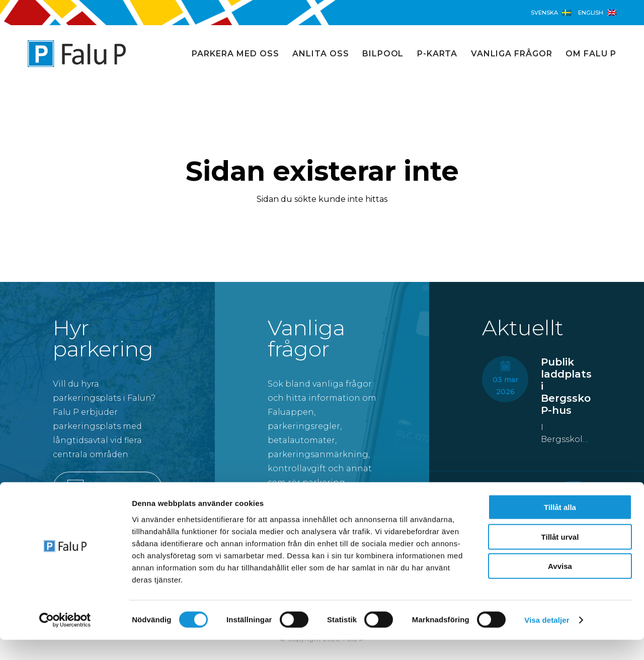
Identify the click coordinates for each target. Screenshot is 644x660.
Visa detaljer (547, 640)
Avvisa (560, 586)
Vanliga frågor (512, 54)
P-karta (437, 54)
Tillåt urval (560, 557)
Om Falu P (591, 54)
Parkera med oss (235, 54)
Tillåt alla (560, 527)
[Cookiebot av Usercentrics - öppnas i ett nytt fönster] (65, 640)
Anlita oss (321, 54)
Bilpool (383, 54)
